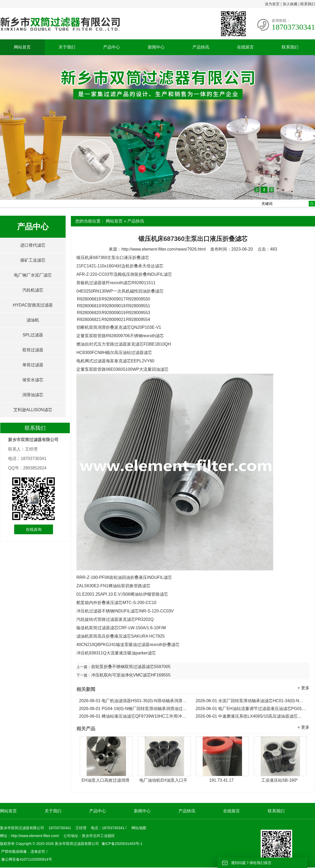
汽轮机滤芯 (33, 290)
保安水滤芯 (33, 380)
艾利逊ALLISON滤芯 (33, 410)
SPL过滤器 (33, 335)
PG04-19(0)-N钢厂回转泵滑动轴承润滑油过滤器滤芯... (135, 709)
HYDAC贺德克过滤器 (33, 305)
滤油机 (33, 320)
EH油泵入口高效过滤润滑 (105, 780)
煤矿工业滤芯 (33, 260)
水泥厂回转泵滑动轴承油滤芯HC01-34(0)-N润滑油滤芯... (251, 701)
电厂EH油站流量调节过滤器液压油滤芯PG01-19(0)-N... (251, 709)
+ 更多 (303, 688)
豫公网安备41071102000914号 (27, 859)
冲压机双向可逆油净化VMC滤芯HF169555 (131, 675)
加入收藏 (290, 4)
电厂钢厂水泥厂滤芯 (33, 275)
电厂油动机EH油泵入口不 (163, 780)
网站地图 (139, 828)
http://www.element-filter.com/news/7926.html (163, 249)
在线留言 (245, 47)
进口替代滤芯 (33, 245)
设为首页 (272, 4)
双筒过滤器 (33, 350)
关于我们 (67, 47)
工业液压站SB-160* (280, 780)
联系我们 (308, 4)
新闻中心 (156, 47)
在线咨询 (34, 529)
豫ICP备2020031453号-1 (122, 844)
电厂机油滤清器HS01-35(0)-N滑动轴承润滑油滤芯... (135, 701)
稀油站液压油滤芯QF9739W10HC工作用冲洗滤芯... (135, 716)
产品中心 (112, 47)
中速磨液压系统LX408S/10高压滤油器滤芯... (248, 716)
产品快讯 (201, 47)
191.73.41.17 (221, 780)
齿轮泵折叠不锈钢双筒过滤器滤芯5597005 (131, 667)
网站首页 (22, 47)
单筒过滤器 (33, 365)
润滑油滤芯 (33, 395)
